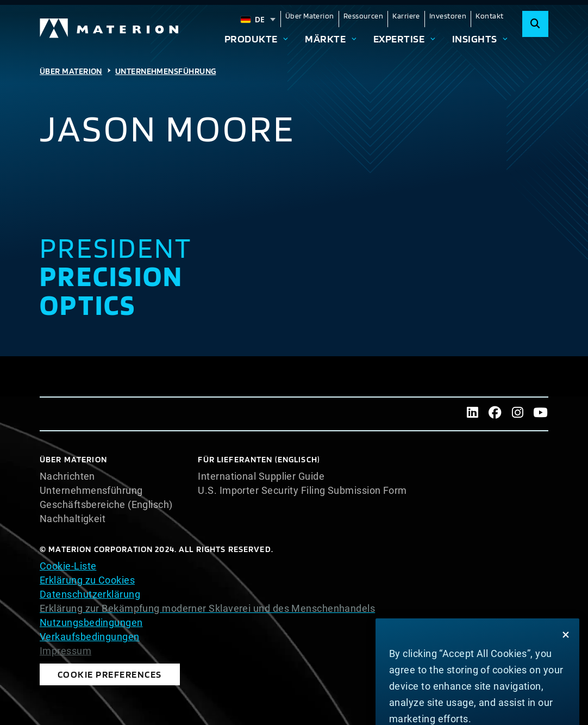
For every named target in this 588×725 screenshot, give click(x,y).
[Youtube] (540, 414)
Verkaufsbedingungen (90, 637)
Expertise (399, 39)
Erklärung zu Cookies (87, 580)
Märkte (325, 39)
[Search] (535, 24)
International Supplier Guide (261, 476)
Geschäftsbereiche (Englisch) (106, 505)
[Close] (566, 682)
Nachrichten (67, 476)
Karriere (406, 16)
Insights (475, 39)
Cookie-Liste (68, 566)
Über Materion (310, 16)
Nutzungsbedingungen (91, 622)
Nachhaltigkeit (73, 519)
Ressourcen (364, 16)
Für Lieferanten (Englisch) (259, 459)
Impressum (65, 651)
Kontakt (489, 16)
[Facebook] (495, 414)
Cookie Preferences (79, 671)
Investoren (448, 16)
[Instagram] (518, 414)
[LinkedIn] (473, 414)
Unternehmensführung (166, 71)
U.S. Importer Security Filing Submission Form (302, 491)
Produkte (251, 39)
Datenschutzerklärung (90, 594)
